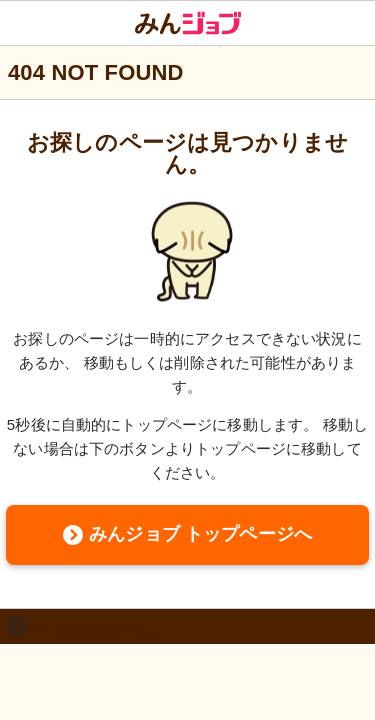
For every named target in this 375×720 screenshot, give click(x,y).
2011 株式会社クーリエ (94, 630)
